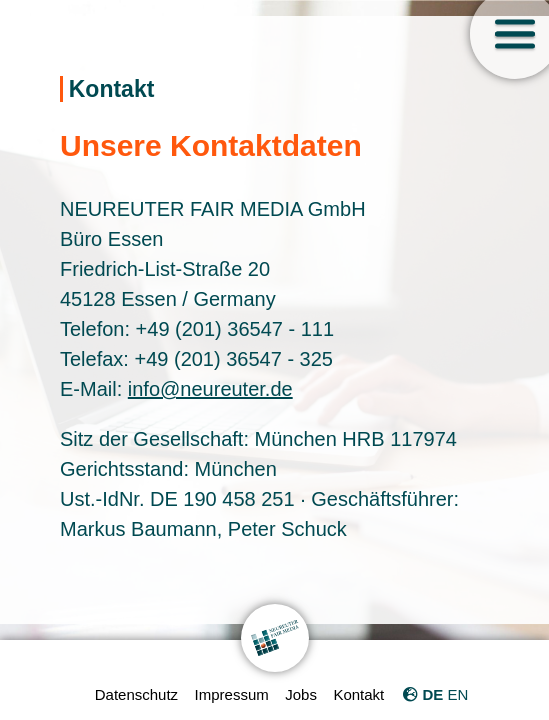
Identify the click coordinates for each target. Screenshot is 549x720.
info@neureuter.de (210, 389)
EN (457, 694)
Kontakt (358, 694)
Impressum (232, 694)
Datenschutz (136, 694)
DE (432, 694)
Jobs (301, 694)
